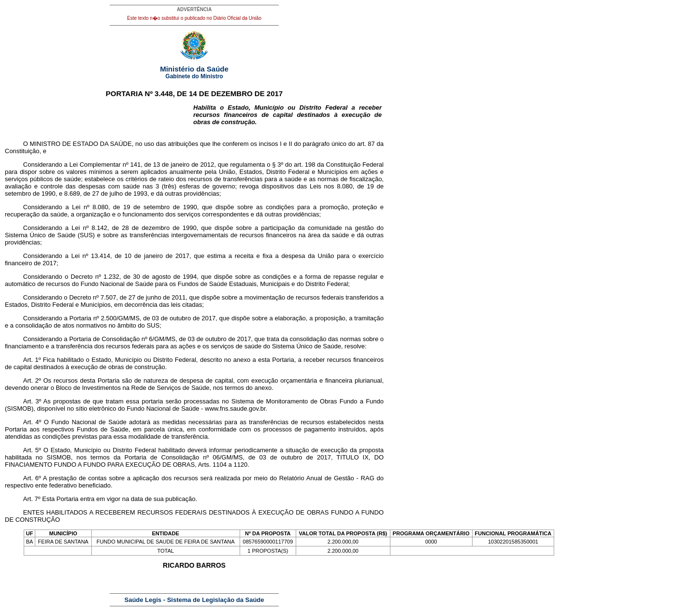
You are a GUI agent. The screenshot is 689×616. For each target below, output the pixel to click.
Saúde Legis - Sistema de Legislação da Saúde (194, 600)
